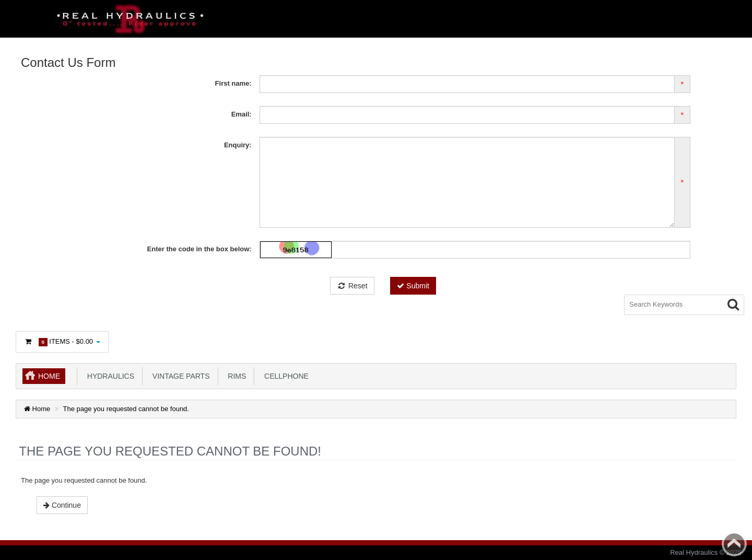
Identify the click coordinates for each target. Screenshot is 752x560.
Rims (235, 376)
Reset (352, 286)
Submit (413, 286)
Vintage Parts (179, 376)
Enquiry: (238, 145)
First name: (233, 83)
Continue (62, 505)
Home (49, 376)
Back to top (734, 544)
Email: (242, 114)
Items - (62, 342)
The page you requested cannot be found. (126, 409)
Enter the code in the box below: (199, 249)
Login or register (53, 306)
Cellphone (284, 376)
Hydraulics (109, 376)
